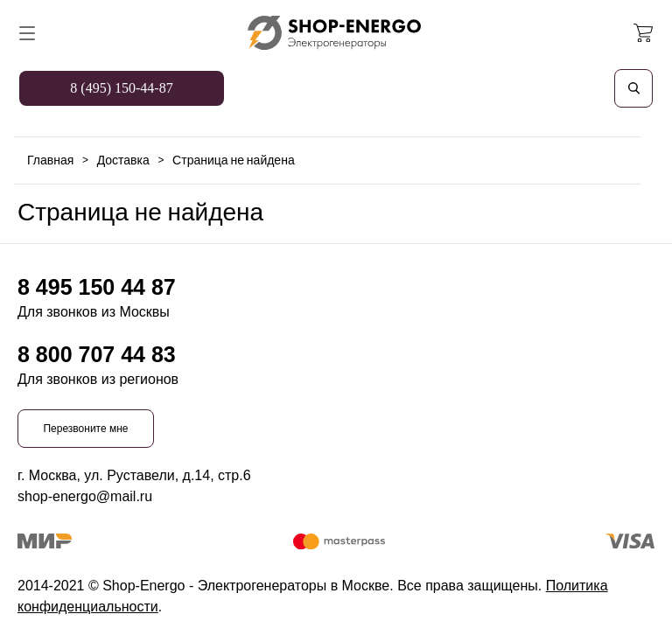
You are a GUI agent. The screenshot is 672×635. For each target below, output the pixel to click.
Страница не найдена (234, 160)
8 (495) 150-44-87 (121, 88)
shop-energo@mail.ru (85, 496)
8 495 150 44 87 (97, 287)
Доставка (123, 160)
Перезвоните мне (85, 429)
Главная (50, 160)
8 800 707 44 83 (97, 354)
